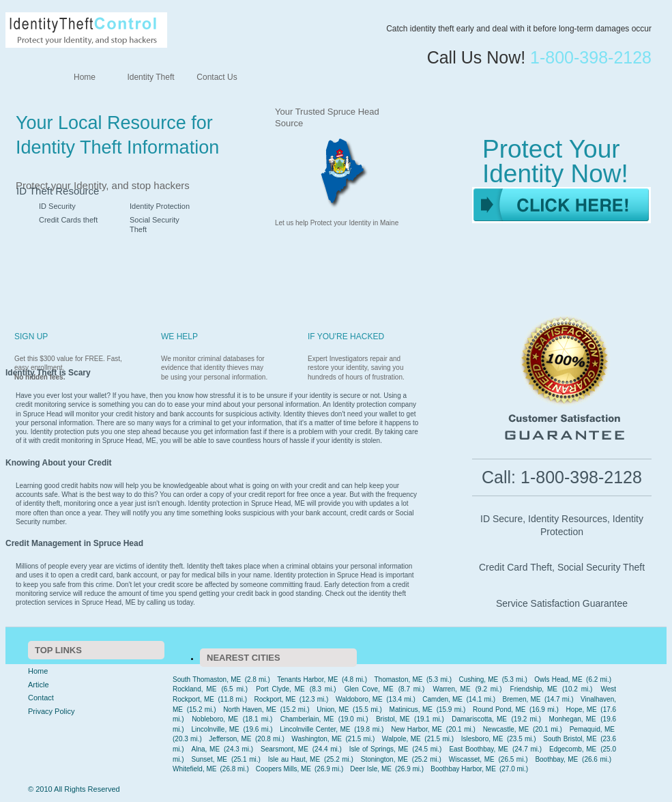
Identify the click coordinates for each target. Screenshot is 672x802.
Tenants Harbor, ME (307, 679)
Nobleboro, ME (215, 719)
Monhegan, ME (573, 719)
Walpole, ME (401, 739)
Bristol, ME (393, 719)
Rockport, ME (275, 699)
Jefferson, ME (230, 739)
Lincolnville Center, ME (315, 729)
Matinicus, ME (411, 710)
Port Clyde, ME (280, 689)
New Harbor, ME (417, 729)
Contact (41, 698)
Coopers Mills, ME (283, 769)
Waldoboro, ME (359, 699)
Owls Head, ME (558, 679)
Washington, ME (317, 739)
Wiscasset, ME (472, 759)
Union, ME (333, 710)
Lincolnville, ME (215, 729)
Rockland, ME (194, 689)
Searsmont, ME (284, 749)
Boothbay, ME (556, 759)
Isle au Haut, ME (294, 759)
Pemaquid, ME (592, 729)
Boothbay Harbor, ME (463, 769)
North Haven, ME (250, 710)
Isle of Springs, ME (379, 749)
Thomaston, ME (398, 679)
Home (85, 77)
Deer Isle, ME (371, 769)
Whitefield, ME (194, 769)
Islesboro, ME (482, 739)
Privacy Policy (51, 711)
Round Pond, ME (499, 710)
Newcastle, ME (506, 729)
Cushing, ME (479, 679)
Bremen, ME (522, 699)
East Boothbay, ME (479, 749)
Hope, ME (582, 710)
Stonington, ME (384, 759)
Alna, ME (206, 749)
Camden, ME (442, 699)
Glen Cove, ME (369, 689)
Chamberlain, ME (307, 719)
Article (39, 685)
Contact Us (217, 77)
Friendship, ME (534, 689)
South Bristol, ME (570, 739)
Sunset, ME (209, 759)
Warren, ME (452, 689)
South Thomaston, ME (207, 679)
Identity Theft (150, 77)
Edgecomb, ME (573, 749)
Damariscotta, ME (479, 719)
